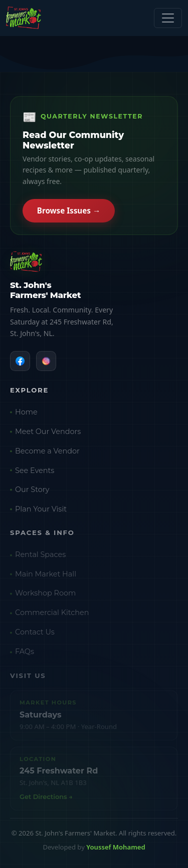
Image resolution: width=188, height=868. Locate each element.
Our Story (32, 492)
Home (26, 414)
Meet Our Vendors (48, 433)
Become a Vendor (47, 453)
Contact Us (35, 635)
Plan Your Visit (41, 511)
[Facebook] (20, 362)
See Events (35, 472)
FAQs (25, 654)
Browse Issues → (69, 211)
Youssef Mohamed (116, 847)
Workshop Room (45, 596)
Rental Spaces (40, 557)
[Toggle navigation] (168, 18)
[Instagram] (46, 362)
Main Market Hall (46, 577)
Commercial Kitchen (52, 615)
